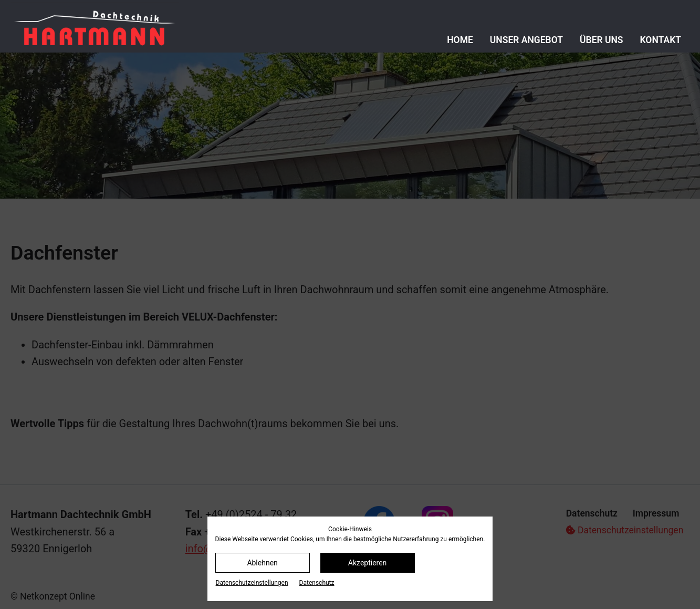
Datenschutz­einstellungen (252, 583)
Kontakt (661, 40)
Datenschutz (317, 583)
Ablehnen (262, 563)
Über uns (602, 40)
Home (460, 40)
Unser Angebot (526, 40)
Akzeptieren (368, 563)
